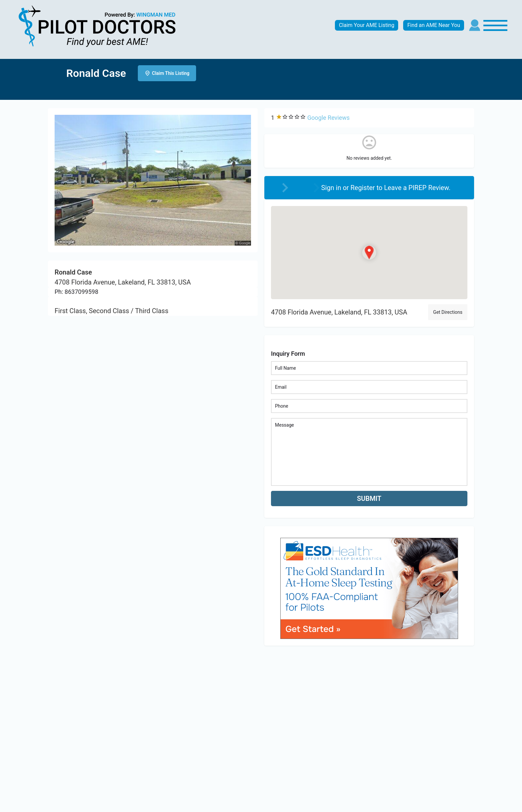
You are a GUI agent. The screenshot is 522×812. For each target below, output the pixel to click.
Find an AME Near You (434, 25)
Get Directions (448, 312)
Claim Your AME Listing (367, 25)
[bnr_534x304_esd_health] (369, 588)
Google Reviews (328, 118)
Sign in (332, 188)
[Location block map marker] (369, 253)
